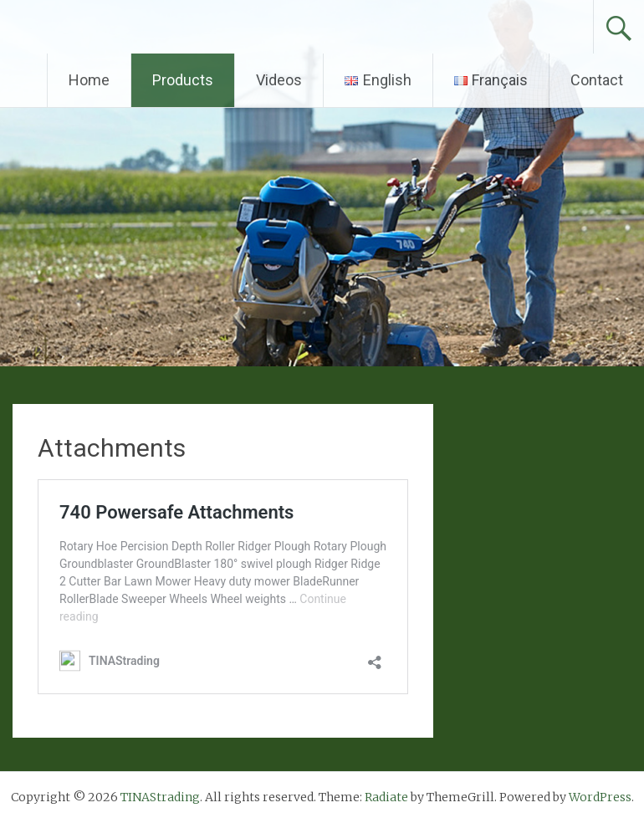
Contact (597, 80)
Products (183, 80)
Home (89, 80)
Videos (279, 80)
